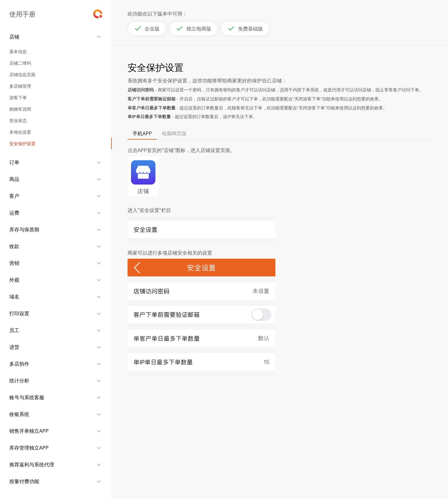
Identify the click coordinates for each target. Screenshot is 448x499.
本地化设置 (20, 132)
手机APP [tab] (142, 133)
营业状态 (18, 120)
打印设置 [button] (19, 313)
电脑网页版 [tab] (174, 133)
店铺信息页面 (22, 74)
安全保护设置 (22, 143)
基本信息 (18, 51)
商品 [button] (14, 179)
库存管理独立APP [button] (29, 448)
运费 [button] (14, 213)
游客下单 (18, 97)
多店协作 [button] (19, 364)
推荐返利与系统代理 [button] (32, 464)
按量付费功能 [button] (24, 481)
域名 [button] (14, 297)
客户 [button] (14, 196)
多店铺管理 (20, 86)
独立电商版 (194, 29)
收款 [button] (14, 246)
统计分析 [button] (19, 381)
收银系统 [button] (19, 414)
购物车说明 (20, 109)
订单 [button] (14, 162)
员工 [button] (14, 330)
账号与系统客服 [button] (27, 397)
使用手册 (22, 14)
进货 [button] (14, 347)
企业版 (147, 29)
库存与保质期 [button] (24, 229)
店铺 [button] (14, 37)
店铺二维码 (20, 63)
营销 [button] (14, 263)
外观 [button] (14, 280)
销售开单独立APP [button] (29, 431)
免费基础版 (245, 29)
